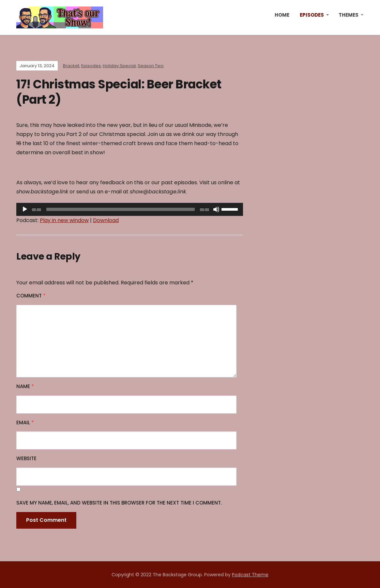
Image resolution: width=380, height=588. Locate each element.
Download (106, 220)
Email (25, 422)
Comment (31, 296)
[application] (130, 209)
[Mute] (216, 209)
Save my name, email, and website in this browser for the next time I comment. (119, 503)
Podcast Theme (250, 575)
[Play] (25, 209)
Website (26, 458)
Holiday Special (119, 66)
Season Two (151, 66)
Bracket (71, 66)
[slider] (121, 209)
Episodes (312, 15)
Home (282, 15)
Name (25, 386)
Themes (349, 15)
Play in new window (64, 220)
